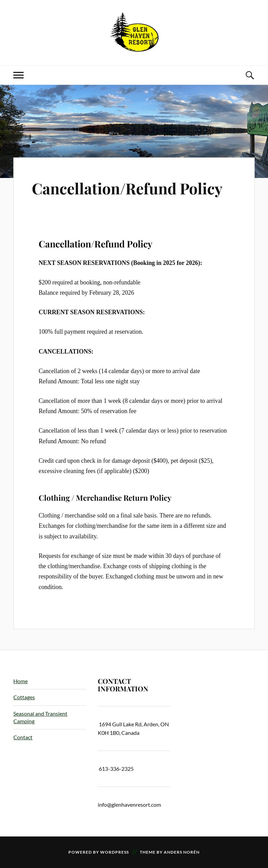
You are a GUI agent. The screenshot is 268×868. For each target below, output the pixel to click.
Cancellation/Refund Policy (127, 188)
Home (21, 681)
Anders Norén (182, 852)
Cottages (24, 697)
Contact (23, 737)
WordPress (115, 852)
